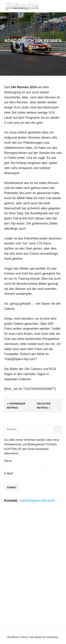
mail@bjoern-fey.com (37, 500)
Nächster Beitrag (44, 406)
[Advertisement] (33, 543)
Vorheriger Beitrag (16, 406)
